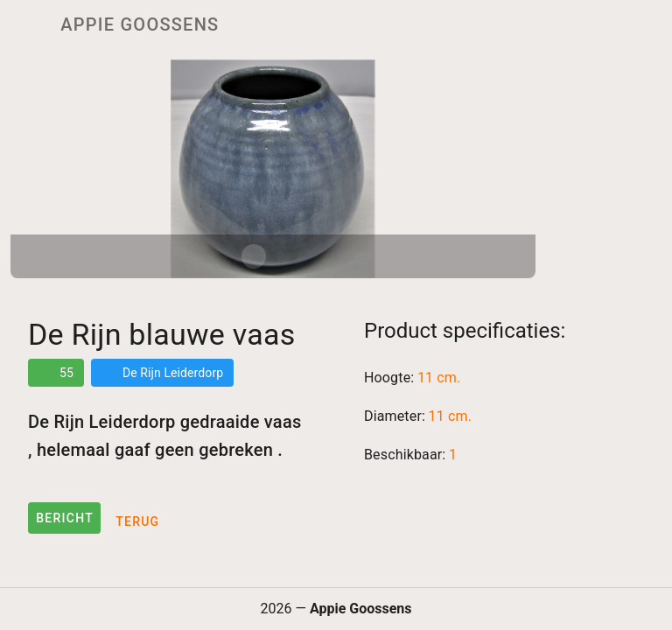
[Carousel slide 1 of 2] (254, 256)
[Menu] (24, 24)
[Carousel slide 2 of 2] (292, 256)
